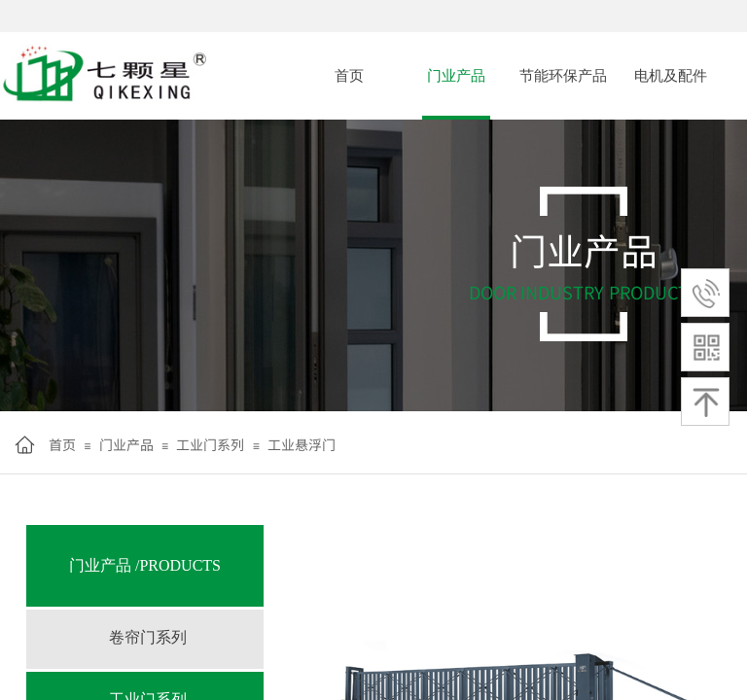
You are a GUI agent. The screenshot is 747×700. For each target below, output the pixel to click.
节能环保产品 (563, 76)
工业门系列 (210, 444)
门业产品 (456, 76)
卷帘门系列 (148, 637)
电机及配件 (671, 76)
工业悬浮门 (302, 444)
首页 (349, 76)
